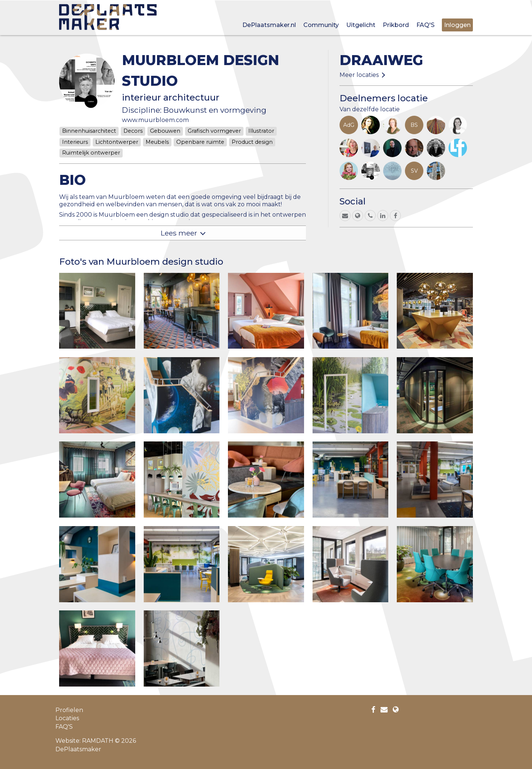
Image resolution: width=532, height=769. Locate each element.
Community (321, 25)
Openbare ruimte (200, 142)
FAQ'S (425, 25)
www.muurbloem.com (155, 120)
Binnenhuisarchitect (89, 131)
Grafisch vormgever (214, 131)
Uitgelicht (361, 25)
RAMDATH (98, 741)
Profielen (69, 710)
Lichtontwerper (117, 142)
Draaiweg (381, 60)
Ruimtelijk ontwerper (91, 153)
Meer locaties (359, 75)
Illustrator (261, 131)
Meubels (157, 142)
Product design (252, 142)
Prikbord (396, 25)
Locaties (67, 718)
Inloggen (457, 25)
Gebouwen (165, 131)
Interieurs (75, 142)
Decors (133, 131)
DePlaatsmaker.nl (269, 25)
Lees (179, 233)
